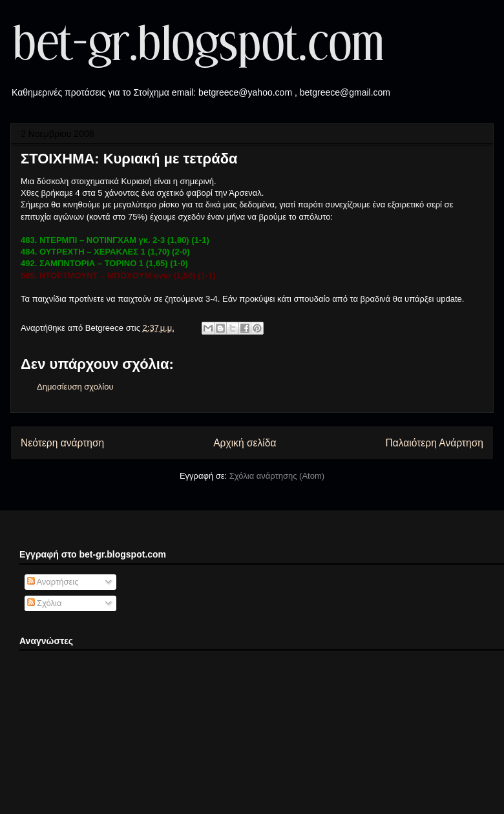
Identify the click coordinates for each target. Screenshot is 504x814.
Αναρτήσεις (53, 582)
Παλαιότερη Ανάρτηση (434, 443)
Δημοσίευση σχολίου (75, 387)
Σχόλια (45, 603)
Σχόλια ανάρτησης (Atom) (277, 476)
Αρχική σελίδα (245, 443)
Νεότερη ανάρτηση (62, 443)
